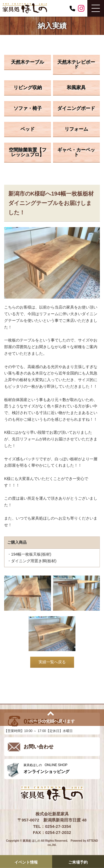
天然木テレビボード (76, 65)
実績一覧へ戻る (52, 662)
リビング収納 (28, 88)
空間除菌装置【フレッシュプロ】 (28, 152)
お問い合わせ (39, 747)
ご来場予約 (78, 862)
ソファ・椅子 (28, 108)
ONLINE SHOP (60, 768)
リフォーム (76, 129)
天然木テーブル (28, 62)
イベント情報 (26, 862)
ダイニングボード (76, 108)
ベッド (28, 129)
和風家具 (76, 88)
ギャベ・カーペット (76, 152)
